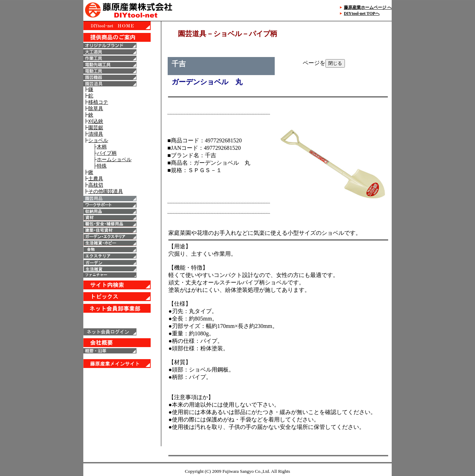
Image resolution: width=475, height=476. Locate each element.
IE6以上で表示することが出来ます (122, 234)
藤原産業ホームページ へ (368, 7)
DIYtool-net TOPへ (362, 13)
